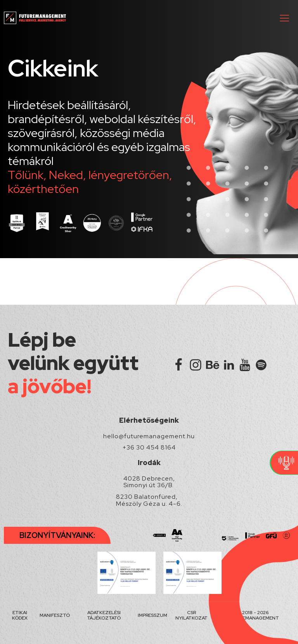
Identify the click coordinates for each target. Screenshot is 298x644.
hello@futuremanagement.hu (149, 436)
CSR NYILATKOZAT (191, 615)
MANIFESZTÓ (55, 615)
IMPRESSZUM (152, 615)
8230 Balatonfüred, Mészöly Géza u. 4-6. (149, 500)
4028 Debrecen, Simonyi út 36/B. (149, 482)
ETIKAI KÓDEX (20, 615)
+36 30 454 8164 (149, 448)
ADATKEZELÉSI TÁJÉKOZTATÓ (104, 615)
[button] (284, 18)
